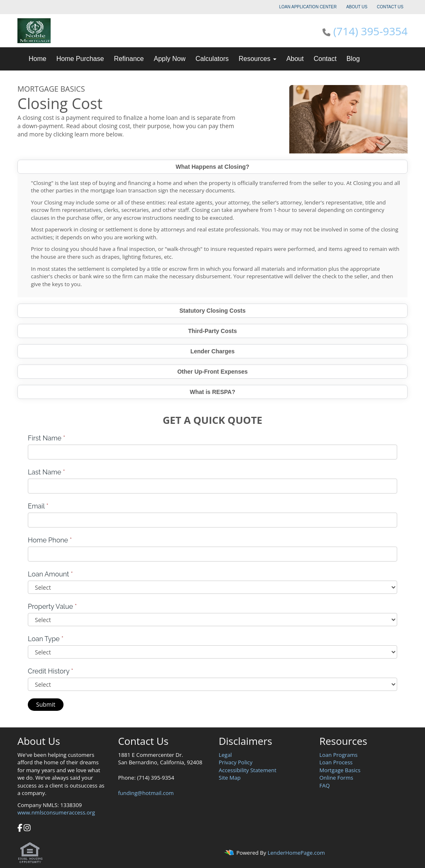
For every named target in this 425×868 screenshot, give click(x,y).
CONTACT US (390, 7)
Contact (325, 59)
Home (38, 59)
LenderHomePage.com (296, 853)
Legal (225, 755)
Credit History (50, 671)
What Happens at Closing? (212, 167)
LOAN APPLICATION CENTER (308, 7)
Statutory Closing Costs (212, 311)
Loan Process (336, 762)
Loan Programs (339, 755)
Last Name (46, 472)
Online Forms (336, 778)
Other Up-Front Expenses (212, 372)
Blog (353, 59)
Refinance (129, 59)
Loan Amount (50, 574)
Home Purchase (80, 59)
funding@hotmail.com (146, 793)
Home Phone (50, 540)
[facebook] (20, 829)
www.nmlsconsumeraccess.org (56, 812)
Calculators (212, 59)
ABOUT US (357, 7)
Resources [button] (258, 59)
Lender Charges (213, 351)
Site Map (230, 778)
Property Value (52, 607)
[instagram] (27, 829)
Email (38, 506)
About (295, 59)
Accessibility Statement (248, 770)
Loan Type (46, 639)
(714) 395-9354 (370, 31)
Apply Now (169, 59)
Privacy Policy (236, 762)
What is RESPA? (212, 392)
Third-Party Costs (212, 331)
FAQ (325, 785)
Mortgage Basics (340, 770)
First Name (46, 438)
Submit (46, 704)
